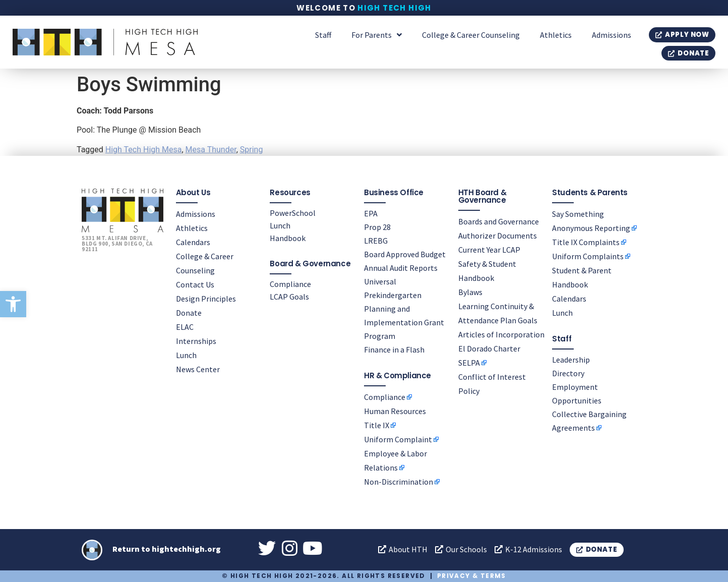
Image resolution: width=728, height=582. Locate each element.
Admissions (612, 35)
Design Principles (206, 299)
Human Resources (395, 411)
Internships (196, 341)
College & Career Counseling (471, 35)
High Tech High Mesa (144, 150)
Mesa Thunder (211, 150)
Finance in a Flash (394, 350)
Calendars (193, 242)
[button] (13, 304)
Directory (568, 373)
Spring (252, 150)
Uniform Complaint (398, 439)
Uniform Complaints (588, 256)
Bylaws (470, 292)
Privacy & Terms (472, 576)
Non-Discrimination (399, 482)
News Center (198, 369)
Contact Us (195, 284)
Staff (323, 35)
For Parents (377, 35)
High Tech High (395, 8)
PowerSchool (293, 213)
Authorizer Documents (498, 236)
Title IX (377, 425)
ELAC (185, 327)
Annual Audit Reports (401, 268)
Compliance (290, 284)
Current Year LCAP (489, 250)
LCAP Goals (289, 297)
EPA (371, 213)
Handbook (288, 238)
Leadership (571, 360)
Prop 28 (377, 227)
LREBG (376, 241)
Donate (189, 313)
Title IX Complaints (586, 242)
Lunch (186, 355)
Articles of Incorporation (501, 334)
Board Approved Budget (405, 254)
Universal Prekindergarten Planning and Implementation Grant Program (404, 309)
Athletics (556, 35)
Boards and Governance (499, 221)
